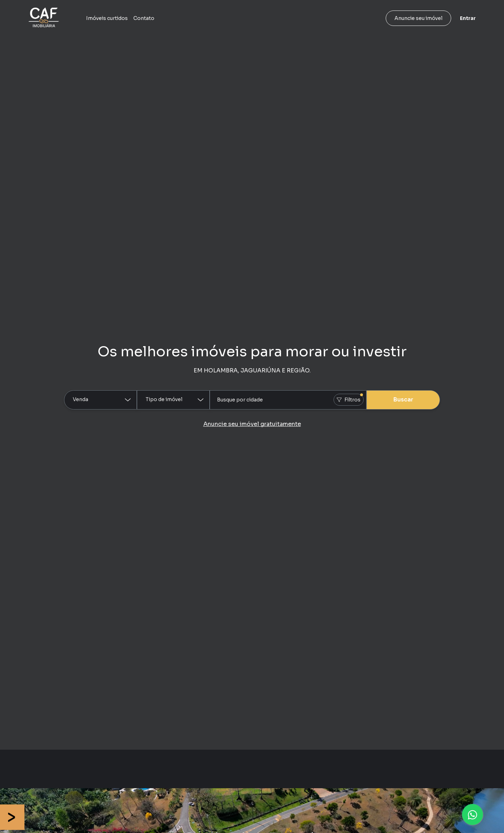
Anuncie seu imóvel (418, 18)
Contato (144, 18)
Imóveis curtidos (107, 18)
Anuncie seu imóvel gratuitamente (252, 424)
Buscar (403, 400)
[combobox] (288, 400)
